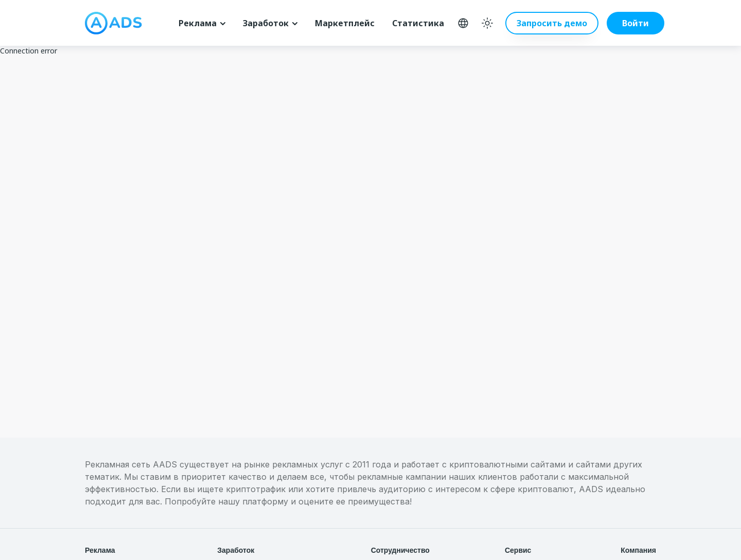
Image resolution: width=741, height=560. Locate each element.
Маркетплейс (345, 23)
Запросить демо (552, 23)
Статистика (418, 23)
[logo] (113, 23)
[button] (627, 23)
